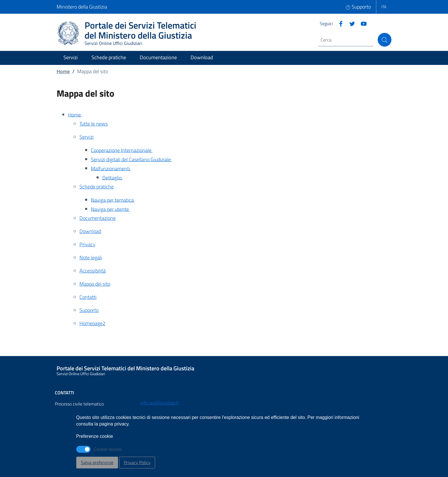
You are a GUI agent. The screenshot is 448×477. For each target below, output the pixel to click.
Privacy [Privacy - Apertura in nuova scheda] (87, 244)
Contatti (64, 393)
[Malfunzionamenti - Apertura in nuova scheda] (241, 169)
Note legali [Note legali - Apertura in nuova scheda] (91, 258)
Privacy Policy (137, 462)
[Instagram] (361, 23)
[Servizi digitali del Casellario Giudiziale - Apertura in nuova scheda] (241, 160)
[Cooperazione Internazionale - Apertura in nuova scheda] (241, 151)
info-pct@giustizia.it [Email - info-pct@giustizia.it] (159, 403)
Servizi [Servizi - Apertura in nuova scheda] (87, 137)
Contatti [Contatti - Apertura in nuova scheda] (88, 297)
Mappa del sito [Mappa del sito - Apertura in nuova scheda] (95, 284)
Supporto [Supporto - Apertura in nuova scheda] (89, 310)
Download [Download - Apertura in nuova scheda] (90, 231)
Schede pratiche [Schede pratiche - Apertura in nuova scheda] (97, 187)
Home (63, 71)
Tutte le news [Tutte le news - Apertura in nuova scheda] (94, 124)
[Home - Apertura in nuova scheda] (230, 115)
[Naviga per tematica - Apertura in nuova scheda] (241, 200)
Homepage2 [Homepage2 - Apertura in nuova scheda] (92, 323)
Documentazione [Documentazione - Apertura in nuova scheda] (98, 218)
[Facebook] (339, 23)
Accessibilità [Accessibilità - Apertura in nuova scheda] (93, 271)
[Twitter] (350, 23)
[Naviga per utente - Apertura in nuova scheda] (241, 210)
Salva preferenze (97, 462)
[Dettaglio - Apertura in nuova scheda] (247, 178)
